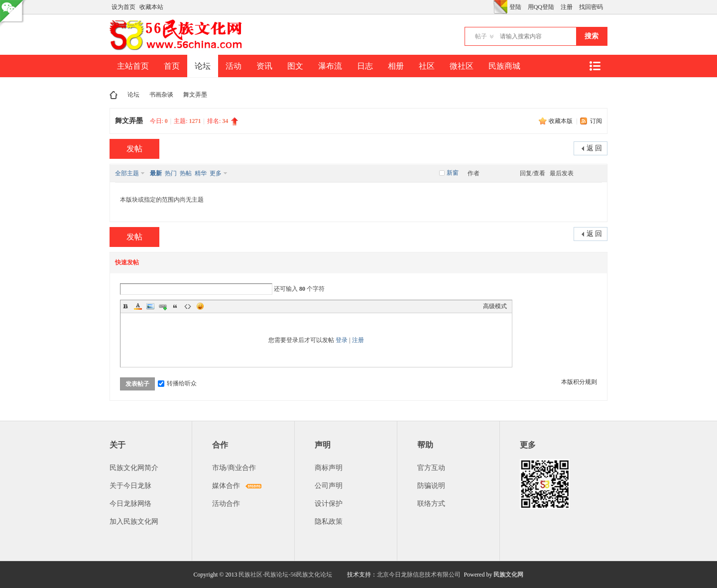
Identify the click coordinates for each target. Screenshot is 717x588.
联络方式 (431, 504)
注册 (567, 7)
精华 (201, 173)
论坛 (203, 66)
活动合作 (226, 504)
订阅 (596, 121)
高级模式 (495, 306)
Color (138, 306)
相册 (396, 66)
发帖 (134, 149)
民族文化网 (508, 575)
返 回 (595, 148)
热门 (171, 173)
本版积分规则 (579, 382)
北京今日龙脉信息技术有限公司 (419, 575)
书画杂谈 (161, 95)
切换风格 (500, 7)
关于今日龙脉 (130, 486)
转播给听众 (177, 383)
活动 (234, 66)
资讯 (264, 66)
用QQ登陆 (541, 7)
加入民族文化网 (134, 522)
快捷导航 (595, 66)
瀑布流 (330, 66)
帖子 (481, 36)
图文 (295, 66)
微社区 (462, 66)
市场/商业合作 (234, 468)
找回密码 (591, 7)
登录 (342, 340)
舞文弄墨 (195, 95)
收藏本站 (151, 7)
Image (150, 306)
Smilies (200, 306)
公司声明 (329, 486)
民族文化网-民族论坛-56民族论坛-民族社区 (114, 95)
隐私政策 (329, 522)
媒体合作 (226, 486)
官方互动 (431, 468)
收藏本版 (561, 121)
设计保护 (329, 504)
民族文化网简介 (134, 468)
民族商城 (504, 66)
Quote (175, 306)
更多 (216, 173)
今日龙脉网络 (130, 504)
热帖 (186, 173)
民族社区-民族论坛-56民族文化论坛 (285, 575)
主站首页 (133, 66)
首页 (172, 66)
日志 (365, 66)
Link (163, 306)
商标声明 (329, 468)
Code (188, 306)
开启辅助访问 (491, 7)
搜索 (592, 36)
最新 (156, 173)
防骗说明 (431, 486)
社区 (427, 66)
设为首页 (123, 7)
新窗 (453, 173)
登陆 (515, 7)
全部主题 (127, 173)
